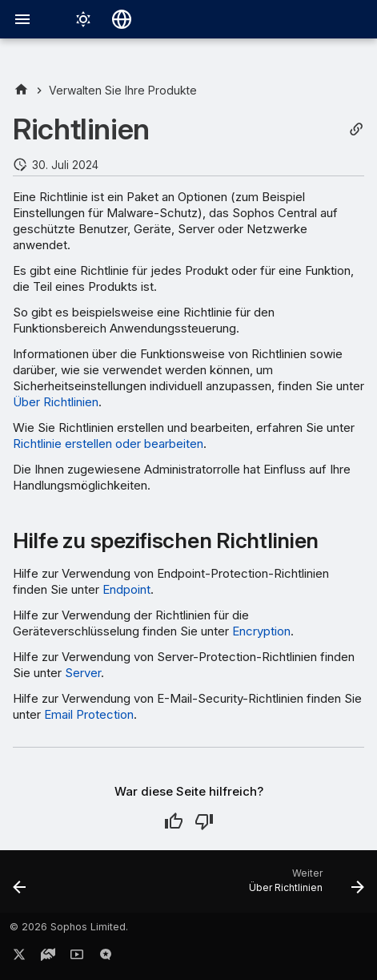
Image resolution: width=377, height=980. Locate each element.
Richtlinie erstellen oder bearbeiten (108, 444)
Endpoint (126, 589)
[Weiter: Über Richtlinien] (304, 886)
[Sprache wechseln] (122, 19)
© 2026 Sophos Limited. (69, 927)
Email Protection (89, 714)
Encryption (261, 631)
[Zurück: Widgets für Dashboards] (20, 886)
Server (83, 673)
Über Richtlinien (56, 402)
